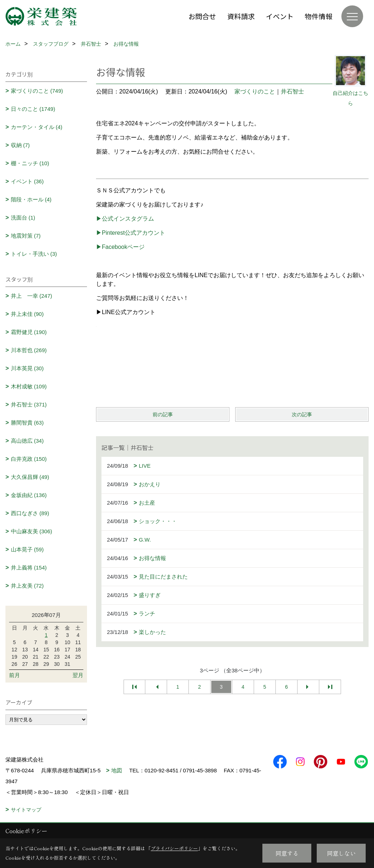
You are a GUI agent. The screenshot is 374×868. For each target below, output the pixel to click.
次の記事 (302, 414)
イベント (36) (27, 181)
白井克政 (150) (29, 459)
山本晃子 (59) (27, 549)
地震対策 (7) (26, 236)
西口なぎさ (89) (30, 513)
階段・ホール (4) (31, 199)
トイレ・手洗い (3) (34, 254)
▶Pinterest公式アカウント (131, 233)
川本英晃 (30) (27, 368)
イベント (280, 16)
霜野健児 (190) (29, 332)
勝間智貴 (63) (27, 423)
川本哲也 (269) (29, 350)
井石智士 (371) (29, 404)
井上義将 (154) (29, 567)
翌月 (78, 675)
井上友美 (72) (27, 586)
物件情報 (319, 16)
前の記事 (163, 414)
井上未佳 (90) (27, 314)
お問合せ (202, 16)
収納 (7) (20, 145)
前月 (14, 675)
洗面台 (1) (23, 218)
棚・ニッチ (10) (30, 163)
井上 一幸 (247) (32, 296)
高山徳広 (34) (27, 441)
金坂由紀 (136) (29, 495)
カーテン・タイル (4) (37, 127)
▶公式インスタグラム (125, 219)
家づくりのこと (255, 91)
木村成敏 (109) (29, 386)
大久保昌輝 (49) (30, 477)
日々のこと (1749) (33, 109)
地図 (117, 770)
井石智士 (292, 91)
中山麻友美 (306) (32, 531)
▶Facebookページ (120, 247)
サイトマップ (26, 810)
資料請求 (241, 16)
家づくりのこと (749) (37, 91)
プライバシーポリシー (174, 848)
